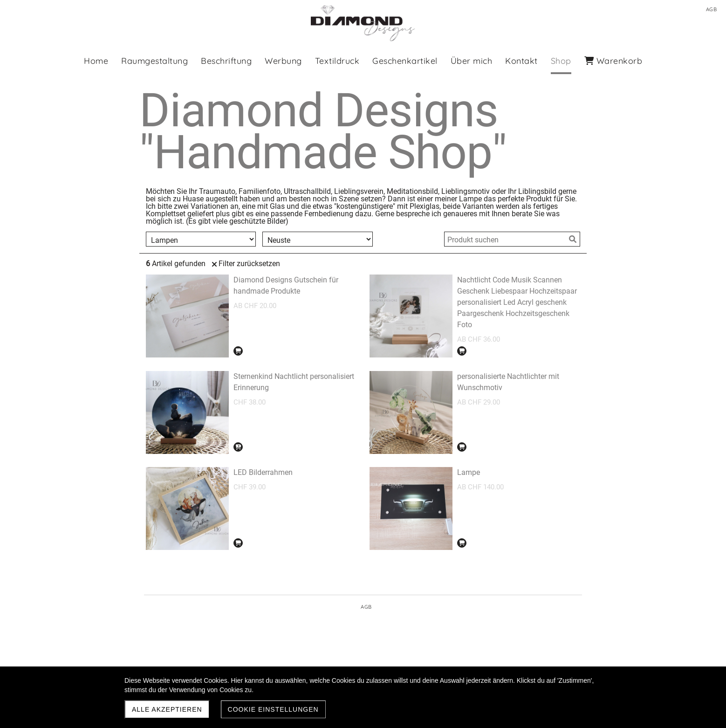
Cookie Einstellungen (273, 709)
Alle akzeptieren (167, 709)
